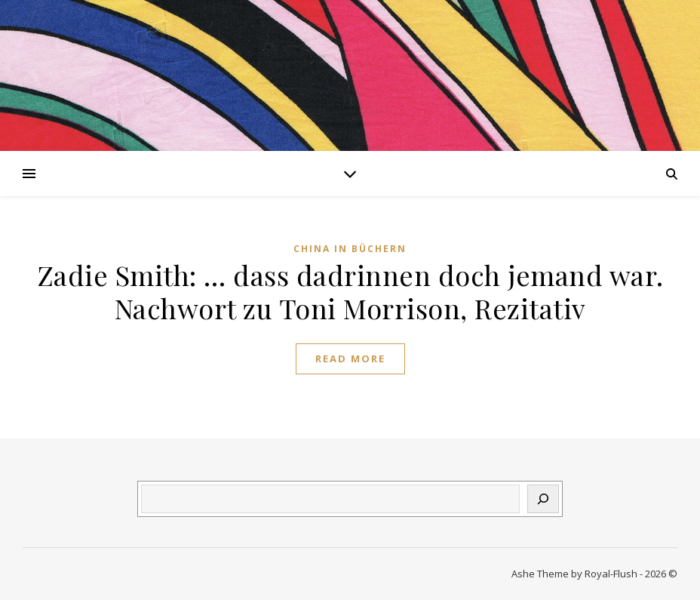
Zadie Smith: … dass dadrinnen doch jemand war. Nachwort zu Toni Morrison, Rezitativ (350, 291)
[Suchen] (543, 499)
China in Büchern (350, 249)
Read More (350, 358)
